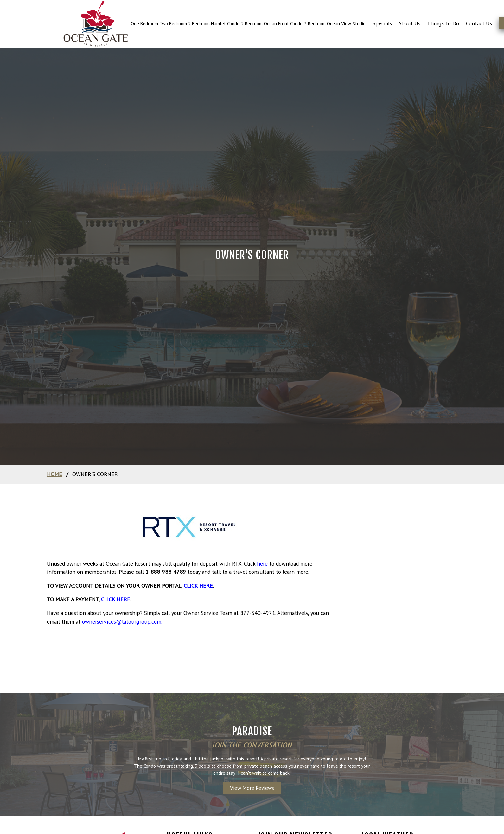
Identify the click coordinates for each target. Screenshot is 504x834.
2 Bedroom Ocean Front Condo (272, 24)
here (262, 563)
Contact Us (479, 23)
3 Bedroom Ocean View (328, 24)
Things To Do (443, 23)
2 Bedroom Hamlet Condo (214, 24)
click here (198, 586)
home (54, 474)
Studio (359, 24)
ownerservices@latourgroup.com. (122, 621)
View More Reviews (252, 788)
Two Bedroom (174, 24)
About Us (409, 23)
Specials (382, 23)
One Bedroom (145, 24)
